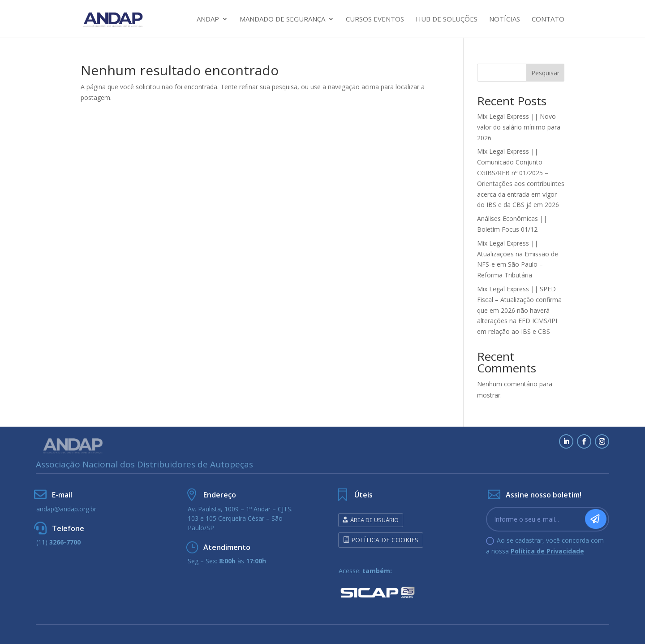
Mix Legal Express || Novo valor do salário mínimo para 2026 (519, 127)
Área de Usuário (374, 520)
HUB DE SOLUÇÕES (447, 19)
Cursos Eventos (375, 19)
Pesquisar (545, 73)
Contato (548, 19)
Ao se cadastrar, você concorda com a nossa (545, 546)
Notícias (505, 19)
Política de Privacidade (547, 551)
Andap (208, 19)
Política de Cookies (385, 540)
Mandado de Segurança (282, 19)
